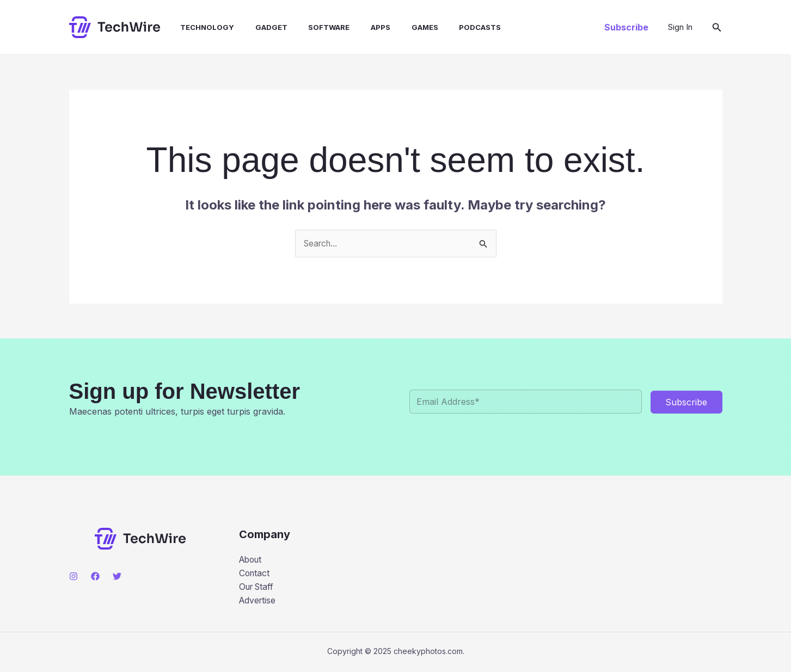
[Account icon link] (680, 27)
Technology (198, 27)
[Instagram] (73, 576)
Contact (255, 574)
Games (401, 27)
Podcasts (453, 27)
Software (313, 27)
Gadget (259, 27)
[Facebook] (95, 576)
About (252, 559)
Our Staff (258, 587)
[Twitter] (117, 576)
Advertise (258, 601)
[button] (626, 27)
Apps (361, 27)
